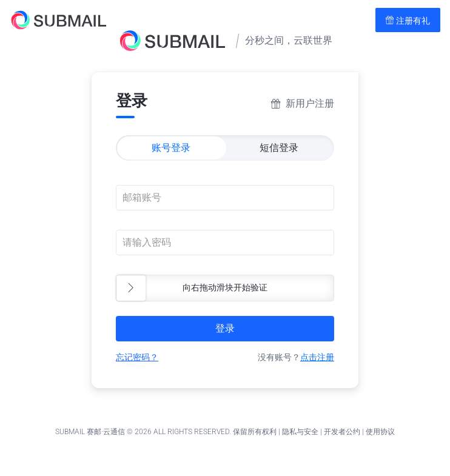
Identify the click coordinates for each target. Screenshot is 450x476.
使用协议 (380, 432)
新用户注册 (310, 103)
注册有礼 (408, 21)
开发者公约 (342, 432)
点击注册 (317, 357)
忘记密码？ (137, 357)
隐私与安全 (300, 432)
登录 (225, 328)
